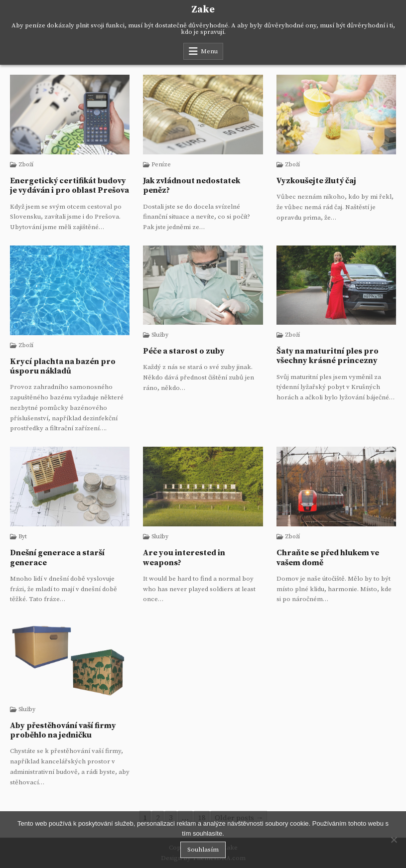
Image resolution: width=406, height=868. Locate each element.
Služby (160, 335)
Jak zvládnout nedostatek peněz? (192, 186)
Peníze (161, 165)
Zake (203, 10)
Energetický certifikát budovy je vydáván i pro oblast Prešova (69, 186)
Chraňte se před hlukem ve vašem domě (328, 558)
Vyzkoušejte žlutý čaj (316, 181)
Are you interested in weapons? (184, 558)
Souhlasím (203, 850)
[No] (394, 840)
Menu (209, 51)
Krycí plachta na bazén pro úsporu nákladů (63, 366)
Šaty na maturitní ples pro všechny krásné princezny (328, 356)
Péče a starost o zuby (184, 351)
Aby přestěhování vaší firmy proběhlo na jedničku (63, 730)
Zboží (26, 165)
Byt (23, 537)
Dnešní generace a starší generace (57, 558)
